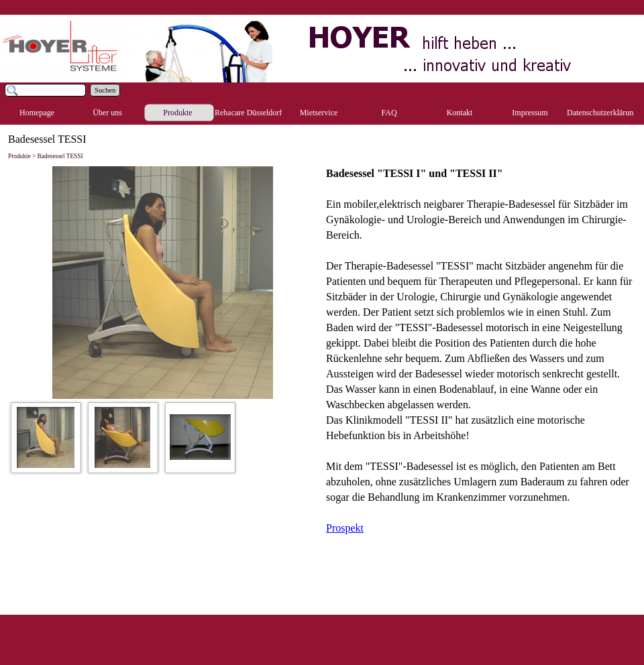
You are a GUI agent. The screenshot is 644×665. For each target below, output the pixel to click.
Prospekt (345, 528)
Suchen (105, 90)
